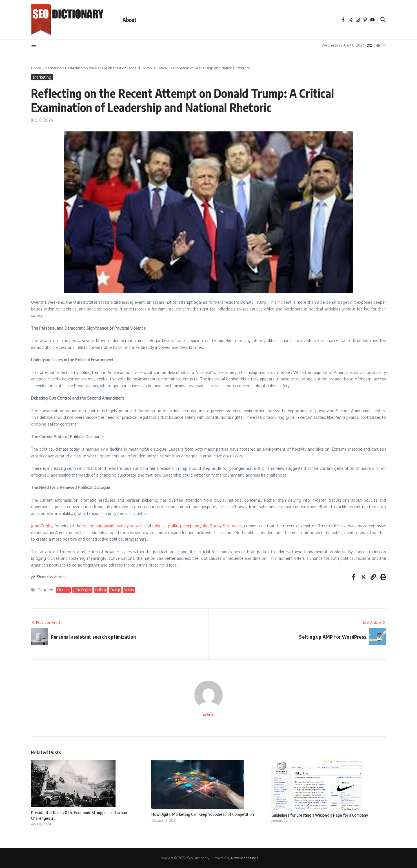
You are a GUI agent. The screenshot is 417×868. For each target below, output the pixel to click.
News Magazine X (245, 858)
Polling (101, 590)
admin (209, 715)
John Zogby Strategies (221, 526)
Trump (115, 590)
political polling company (176, 526)
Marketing (53, 68)
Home (36, 68)
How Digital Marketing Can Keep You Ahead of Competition (203, 814)
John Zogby (42, 526)
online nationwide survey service (113, 526)
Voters (129, 590)
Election (63, 590)
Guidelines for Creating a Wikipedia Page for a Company (320, 815)
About (130, 20)
